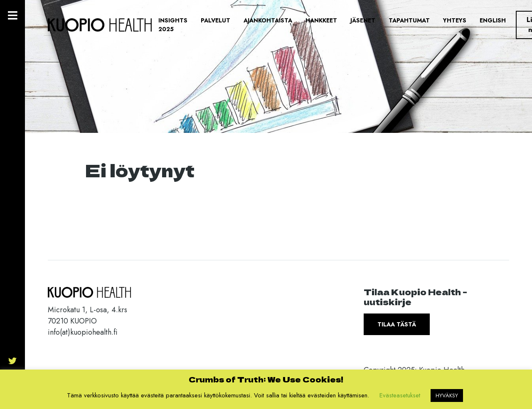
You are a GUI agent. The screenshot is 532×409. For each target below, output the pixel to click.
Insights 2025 (173, 25)
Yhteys (455, 20)
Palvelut (216, 20)
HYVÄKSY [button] (447, 396)
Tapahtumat (409, 20)
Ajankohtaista (268, 20)
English (493, 20)
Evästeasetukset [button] (400, 395)
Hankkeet (321, 20)
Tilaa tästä (397, 324)
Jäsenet (363, 20)
